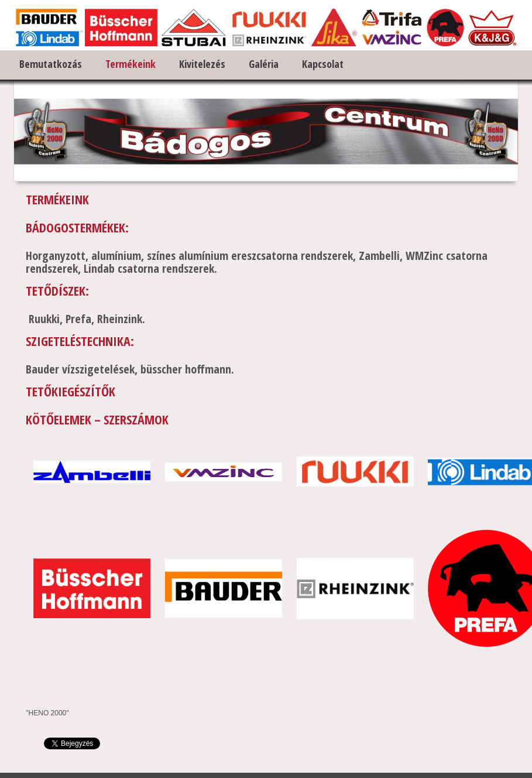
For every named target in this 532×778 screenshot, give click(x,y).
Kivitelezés (202, 64)
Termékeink (131, 64)
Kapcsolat (323, 64)
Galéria (264, 64)
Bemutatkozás (51, 64)
